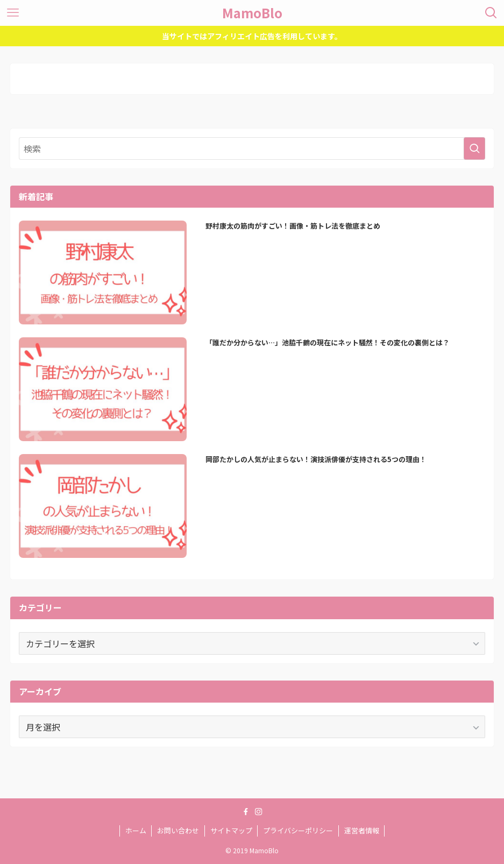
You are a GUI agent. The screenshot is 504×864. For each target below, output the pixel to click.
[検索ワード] (252, 148)
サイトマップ (231, 830)
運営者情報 (362, 830)
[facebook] (246, 812)
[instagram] (259, 812)
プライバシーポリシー (298, 830)
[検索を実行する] (474, 148)
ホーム (136, 830)
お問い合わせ (178, 830)
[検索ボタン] (491, 13)
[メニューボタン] (13, 13)
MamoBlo (252, 13)
